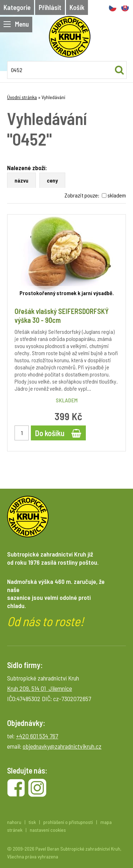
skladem (117, 195)
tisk (32, 822)
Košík (77, 7)
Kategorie (17, 7)
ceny (52, 180)
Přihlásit (50, 7)
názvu (21, 180)
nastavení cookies (48, 830)
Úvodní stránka (22, 97)
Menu (16, 24)
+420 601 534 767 (37, 736)
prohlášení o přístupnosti (68, 822)
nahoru (14, 822)
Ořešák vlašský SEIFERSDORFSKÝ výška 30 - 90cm (62, 316)
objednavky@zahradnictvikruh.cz (62, 746)
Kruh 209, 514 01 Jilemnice (40, 688)
